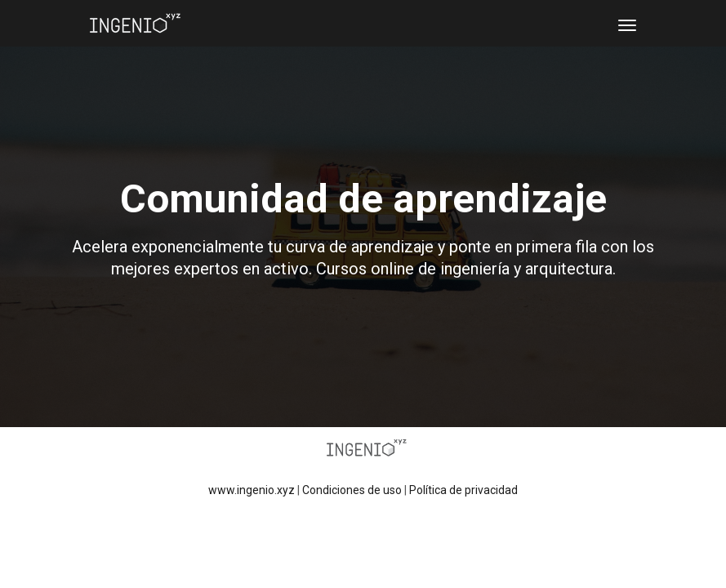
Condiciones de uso (352, 490)
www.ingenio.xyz (252, 490)
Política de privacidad (463, 490)
